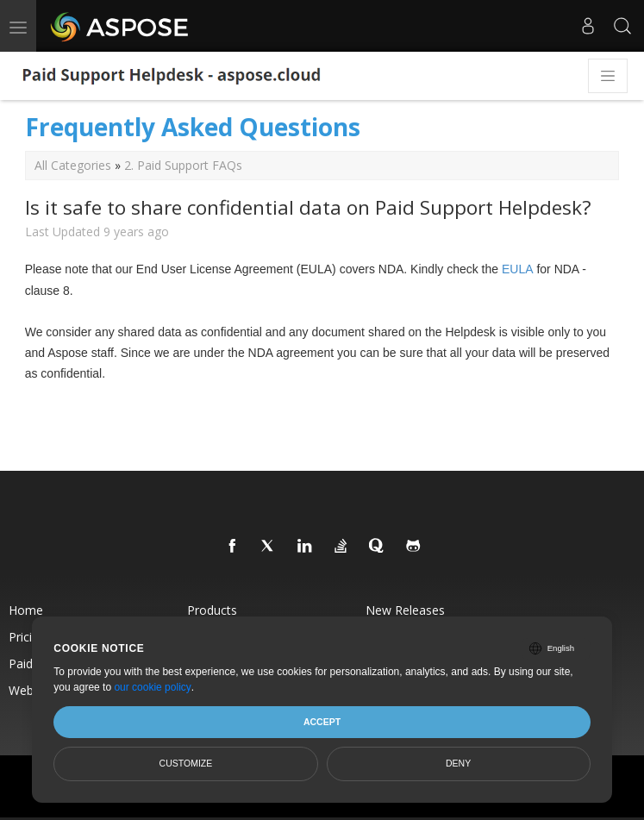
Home (26, 610)
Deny (458, 763)
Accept (322, 722)
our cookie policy (152, 687)
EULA (518, 269)
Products (212, 610)
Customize (186, 763)
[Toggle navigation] (608, 76)
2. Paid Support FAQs (183, 165)
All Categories (73, 165)
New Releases (405, 610)
